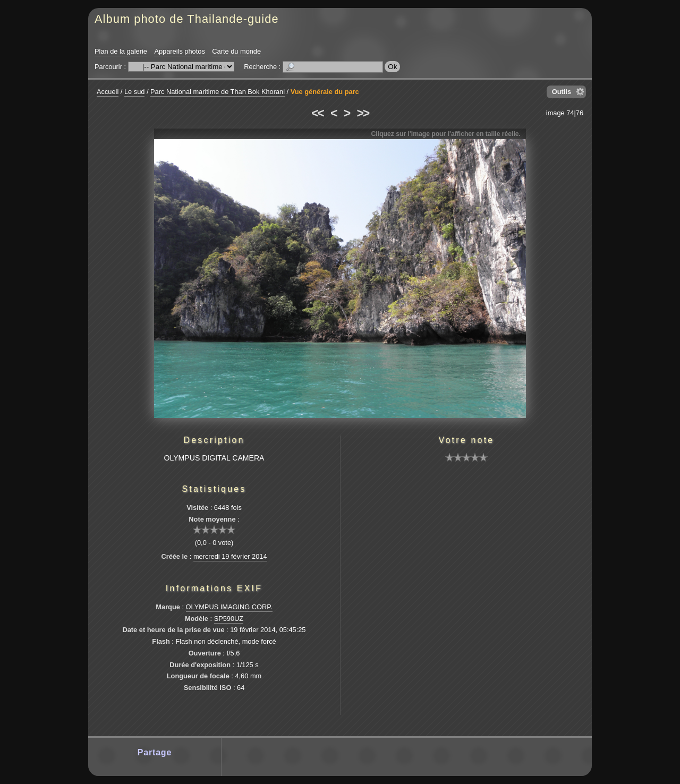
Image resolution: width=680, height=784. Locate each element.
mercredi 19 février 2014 (230, 556)
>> (363, 113)
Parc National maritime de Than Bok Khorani (218, 92)
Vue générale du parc (325, 92)
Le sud (134, 92)
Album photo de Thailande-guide (187, 19)
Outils (562, 92)
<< (317, 113)
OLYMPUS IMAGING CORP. (229, 607)
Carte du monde (236, 51)
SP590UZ (229, 619)
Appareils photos (179, 51)
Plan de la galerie (121, 51)
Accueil (108, 92)
